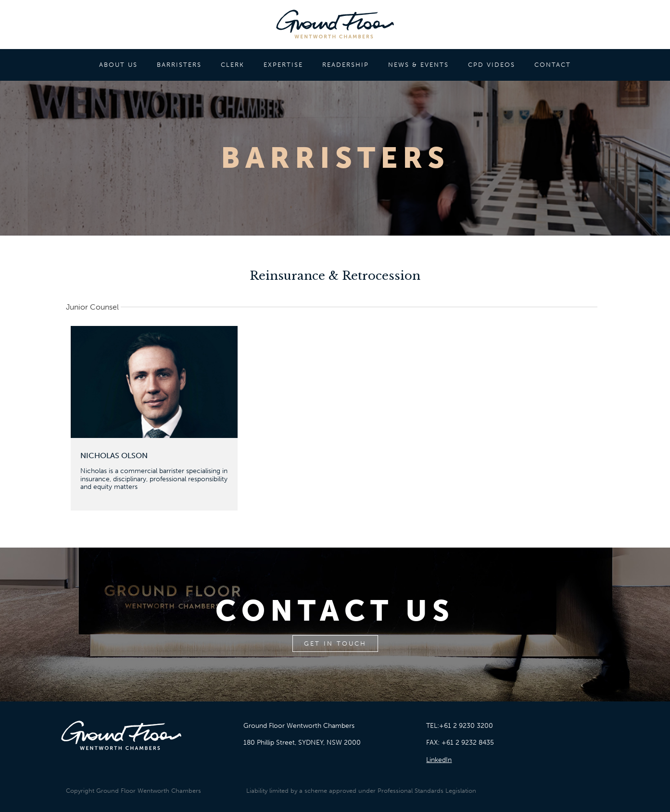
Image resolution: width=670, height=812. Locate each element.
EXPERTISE (283, 65)
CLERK (233, 65)
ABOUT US (118, 65)
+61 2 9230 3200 (466, 726)
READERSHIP (346, 65)
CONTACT (553, 65)
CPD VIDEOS (492, 65)
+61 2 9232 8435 (468, 743)
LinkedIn (439, 760)
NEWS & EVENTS (418, 65)
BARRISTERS (179, 65)
